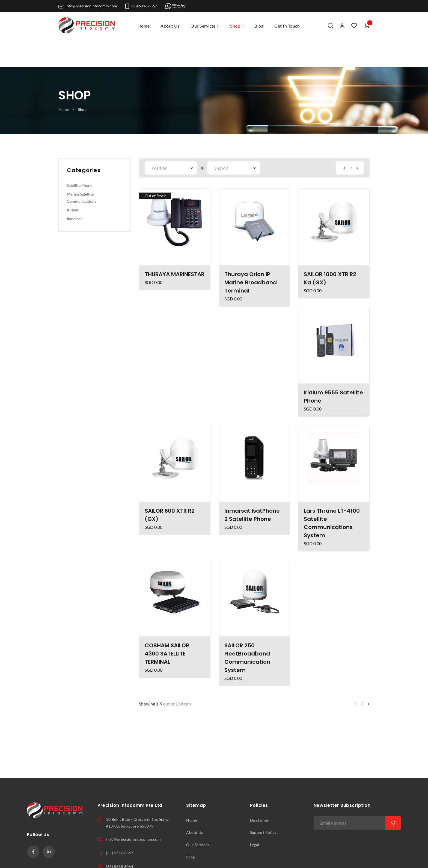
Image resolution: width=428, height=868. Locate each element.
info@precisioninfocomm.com (88, 6)
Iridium (73, 182)
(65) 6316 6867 (141, 6)
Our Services (198, 816)
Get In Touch (197, 841)
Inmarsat (74, 190)
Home (144, 26)
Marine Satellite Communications (81, 169)
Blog (190, 853)
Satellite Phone (80, 157)
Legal (255, 816)
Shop (191, 829)
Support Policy (263, 804)
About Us (194, 804)
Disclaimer (260, 792)
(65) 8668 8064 (120, 838)
